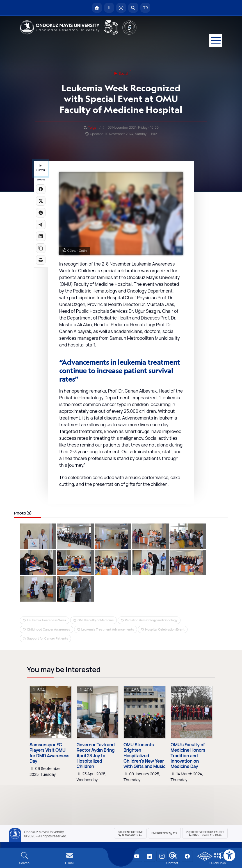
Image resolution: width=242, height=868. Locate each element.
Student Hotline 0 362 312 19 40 (130, 833)
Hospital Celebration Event (165, 629)
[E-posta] (109, 8)
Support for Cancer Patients (47, 638)
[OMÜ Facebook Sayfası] (187, 856)
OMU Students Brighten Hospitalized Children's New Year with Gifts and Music (145, 756)
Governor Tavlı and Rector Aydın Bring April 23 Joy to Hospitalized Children (96, 756)
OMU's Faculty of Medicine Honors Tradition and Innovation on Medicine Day (188, 756)
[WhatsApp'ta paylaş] (41, 213)
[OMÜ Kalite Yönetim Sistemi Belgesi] (205, 856)
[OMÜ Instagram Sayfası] (162, 856)
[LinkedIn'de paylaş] (41, 236)
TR (145, 8)
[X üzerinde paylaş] (41, 201)
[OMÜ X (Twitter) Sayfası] (175, 856)
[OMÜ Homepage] (97, 8)
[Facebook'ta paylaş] (41, 189)
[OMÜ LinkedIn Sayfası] (149, 856)
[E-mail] (70, 858)
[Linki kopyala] (41, 248)
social (121, 73)
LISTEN (41, 168)
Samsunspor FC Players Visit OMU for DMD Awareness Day (49, 753)
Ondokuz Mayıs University (44, 832)
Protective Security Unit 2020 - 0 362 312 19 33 (205, 833)
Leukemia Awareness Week (47, 620)
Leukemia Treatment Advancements (108, 629)
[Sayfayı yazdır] (41, 260)
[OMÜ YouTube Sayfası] (137, 856)
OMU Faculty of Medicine (96, 620)
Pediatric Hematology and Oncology (151, 620)
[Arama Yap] (133, 8)
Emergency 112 (164, 833)
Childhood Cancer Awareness (49, 629)
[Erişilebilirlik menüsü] (229, 855)
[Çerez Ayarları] (222, 856)
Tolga (92, 127)
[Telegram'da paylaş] (41, 225)
